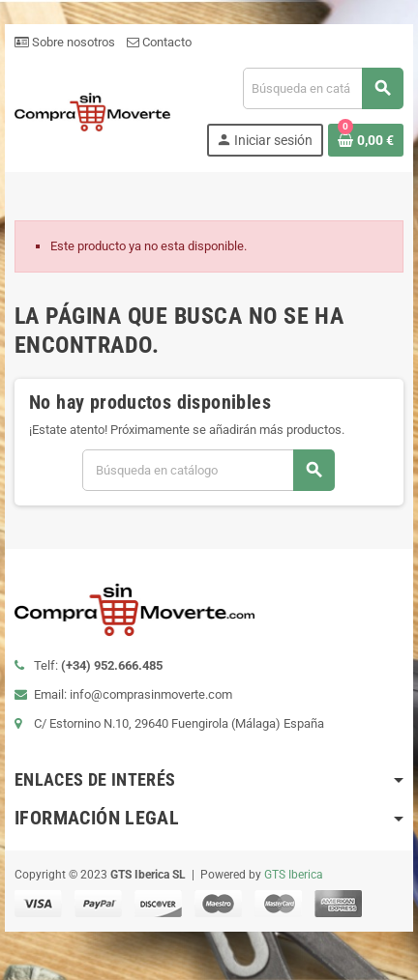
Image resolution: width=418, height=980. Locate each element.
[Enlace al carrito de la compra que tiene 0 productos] (366, 140)
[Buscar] (323, 88)
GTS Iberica (294, 875)
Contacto (159, 42)
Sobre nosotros (65, 42)
